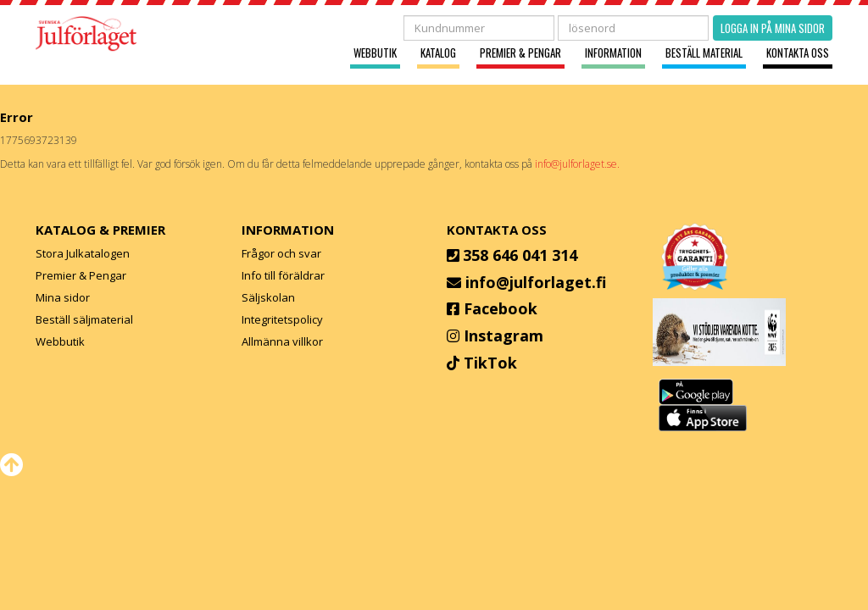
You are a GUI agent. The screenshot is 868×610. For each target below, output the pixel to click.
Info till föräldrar (283, 275)
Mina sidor (63, 297)
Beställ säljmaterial (84, 319)
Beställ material (704, 53)
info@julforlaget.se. (577, 164)
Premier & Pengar (520, 53)
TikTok (490, 363)
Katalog (438, 53)
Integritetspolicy (282, 319)
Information (613, 53)
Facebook (501, 308)
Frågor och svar (281, 253)
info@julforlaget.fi (536, 282)
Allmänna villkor (282, 341)
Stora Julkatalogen (83, 253)
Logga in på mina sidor (773, 28)
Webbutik (375, 53)
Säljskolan (268, 297)
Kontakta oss (798, 53)
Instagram (504, 335)
